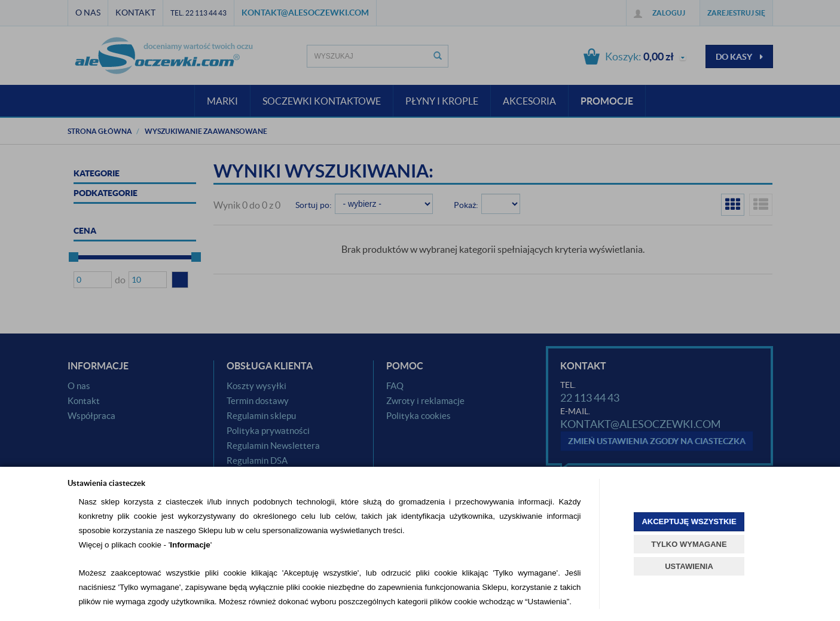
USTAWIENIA (689, 566)
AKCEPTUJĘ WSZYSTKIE (689, 521)
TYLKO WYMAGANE (689, 544)
